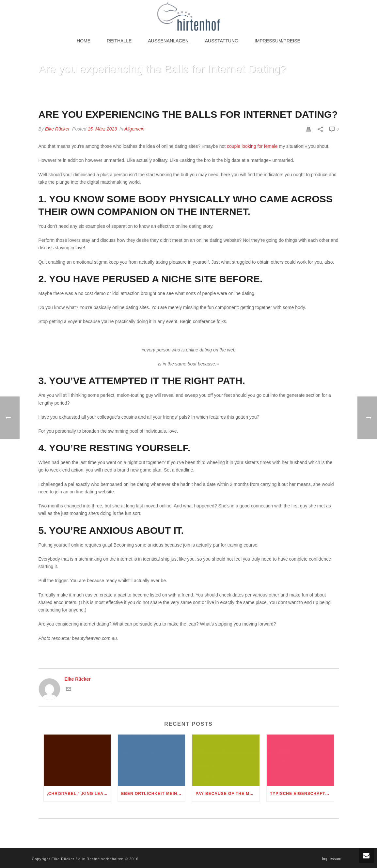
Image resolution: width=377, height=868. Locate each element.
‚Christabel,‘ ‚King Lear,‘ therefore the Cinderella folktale (79, 794)
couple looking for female (252, 146)
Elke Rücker (57, 129)
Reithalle (119, 41)
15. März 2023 (102, 129)
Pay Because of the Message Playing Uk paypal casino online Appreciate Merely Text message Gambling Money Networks (228, 794)
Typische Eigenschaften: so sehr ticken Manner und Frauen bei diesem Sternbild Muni (302, 794)
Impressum (331, 859)
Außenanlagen (168, 41)
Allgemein (134, 129)
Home (84, 41)
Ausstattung (222, 41)
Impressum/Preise (277, 41)
